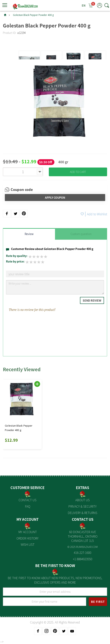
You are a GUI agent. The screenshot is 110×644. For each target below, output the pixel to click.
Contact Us (27, 500)
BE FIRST (98, 602)
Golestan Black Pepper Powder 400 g (33, 15)
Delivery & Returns (82, 513)
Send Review (92, 300)
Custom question (81, 234)
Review (29, 234)
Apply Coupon (55, 198)
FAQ (28, 506)
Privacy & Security (82, 506)
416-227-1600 (82, 552)
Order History (27, 538)
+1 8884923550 (82, 559)
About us (82, 500)
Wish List (28, 544)
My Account (28, 532)
